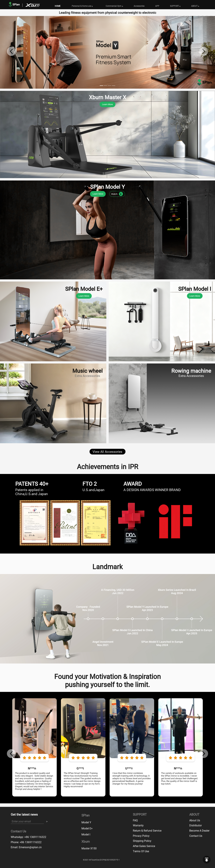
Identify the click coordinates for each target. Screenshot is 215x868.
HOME (58, 6)
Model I (86, 834)
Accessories (139, 6)
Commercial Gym (114, 6)
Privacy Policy (141, 836)
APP (157, 6)
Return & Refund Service (147, 830)
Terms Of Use (141, 851)
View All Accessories (107, 452)
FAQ (135, 820)
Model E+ (87, 828)
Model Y (86, 822)
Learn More (107, 104)
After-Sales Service (144, 846)
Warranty (138, 825)
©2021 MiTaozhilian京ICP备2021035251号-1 (101, 860)
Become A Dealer (199, 830)
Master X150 (89, 848)
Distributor (196, 825)
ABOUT (195, 6)
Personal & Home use (82, 6)
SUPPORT (175, 6)
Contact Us (196, 836)
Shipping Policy (142, 841)
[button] (11, 51)
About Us (195, 820)
